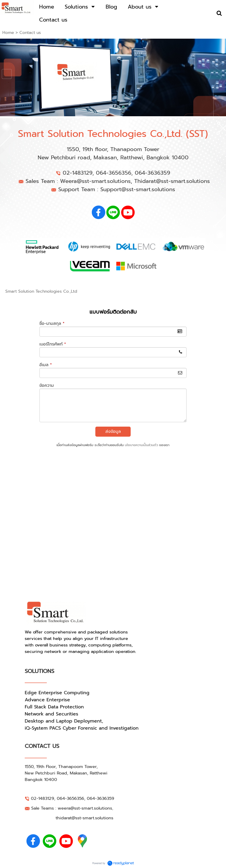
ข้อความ (47, 385)
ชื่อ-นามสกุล (52, 324)
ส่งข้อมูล (113, 431)
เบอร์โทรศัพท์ (53, 344)
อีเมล (46, 365)
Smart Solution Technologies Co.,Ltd (41, 291)
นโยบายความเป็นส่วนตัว (141, 445)
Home (8, 33)
